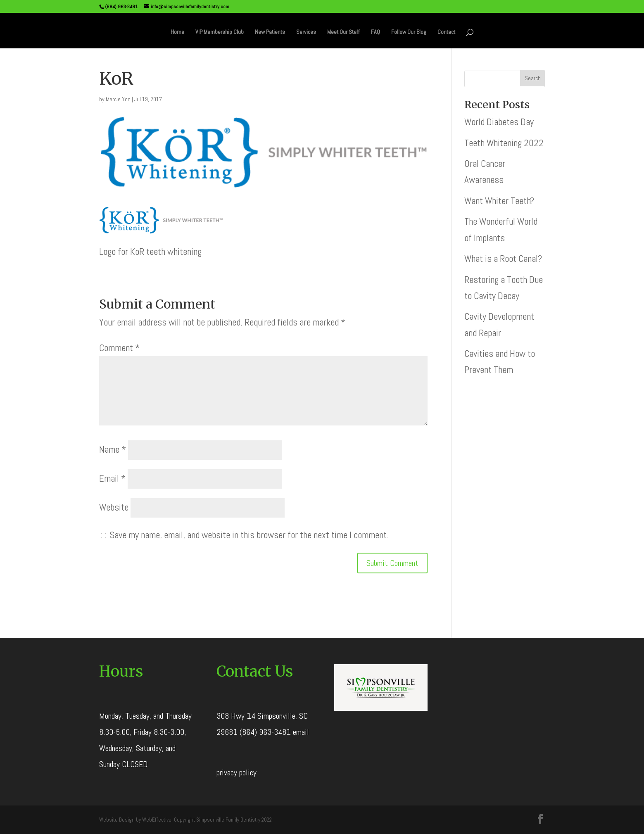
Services (306, 32)
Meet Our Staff (343, 32)
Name (113, 449)
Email (112, 478)
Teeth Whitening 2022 (504, 143)
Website (114, 507)
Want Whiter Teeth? (499, 201)
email (301, 732)
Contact (446, 32)
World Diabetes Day (499, 122)
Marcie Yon (118, 99)
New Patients (270, 32)
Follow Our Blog (409, 32)
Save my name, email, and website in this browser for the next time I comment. (249, 535)
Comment (119, 348)
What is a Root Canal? (503, 259)
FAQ (375, 32)
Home (177, 32)
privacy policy (236, 772)
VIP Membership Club (220, 32)
